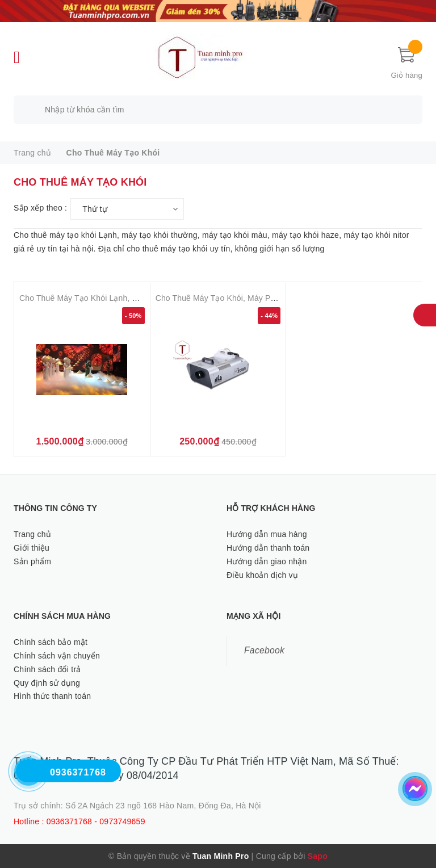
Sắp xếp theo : (40, 208)
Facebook (264, 650)
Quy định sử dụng (47, 683)
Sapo (318, 856)
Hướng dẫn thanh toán (268, 548)
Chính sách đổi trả (47, 669)
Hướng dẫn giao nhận (267, 561)
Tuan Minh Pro (221, 856)
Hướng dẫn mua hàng (267, 534)
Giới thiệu (32, 548)
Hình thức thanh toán (52, 696)
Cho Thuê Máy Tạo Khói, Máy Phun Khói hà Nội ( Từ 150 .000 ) (270, 298)
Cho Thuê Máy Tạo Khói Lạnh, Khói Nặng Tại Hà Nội (115, 298)
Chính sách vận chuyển (57, 656)
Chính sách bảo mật (51, 642)
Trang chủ (32, 534)
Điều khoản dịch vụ (262, 575)
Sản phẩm (32, 561)
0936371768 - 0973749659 (96, 821)
